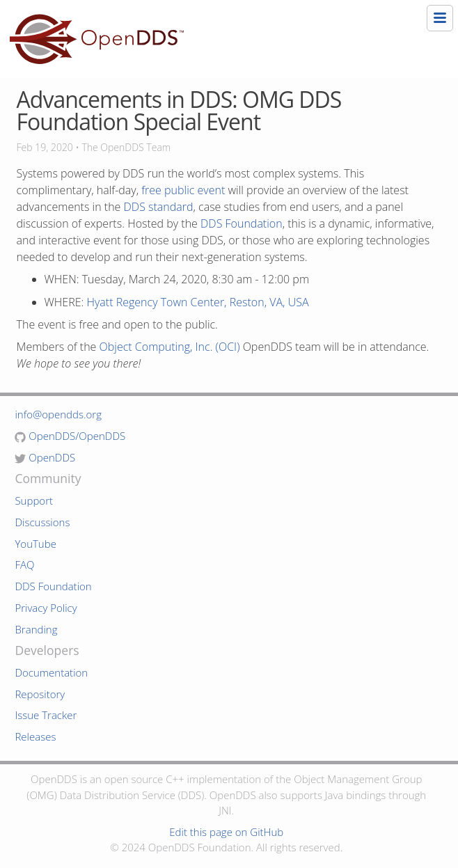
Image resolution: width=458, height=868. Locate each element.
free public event (183, 190)
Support (34, 500)
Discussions (42, 522)
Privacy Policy (46, 608)
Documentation (51, 672)
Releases (35, 736)
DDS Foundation (242, 223)
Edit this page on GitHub (226, 832)
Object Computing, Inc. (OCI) (170, 347)
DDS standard (159, 207)
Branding (36, 629)
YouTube (35, 544)
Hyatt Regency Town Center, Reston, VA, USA (198, 302)
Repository (40, 694)
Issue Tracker (46, 715)
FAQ (24, 565)
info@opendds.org (58, 414)
